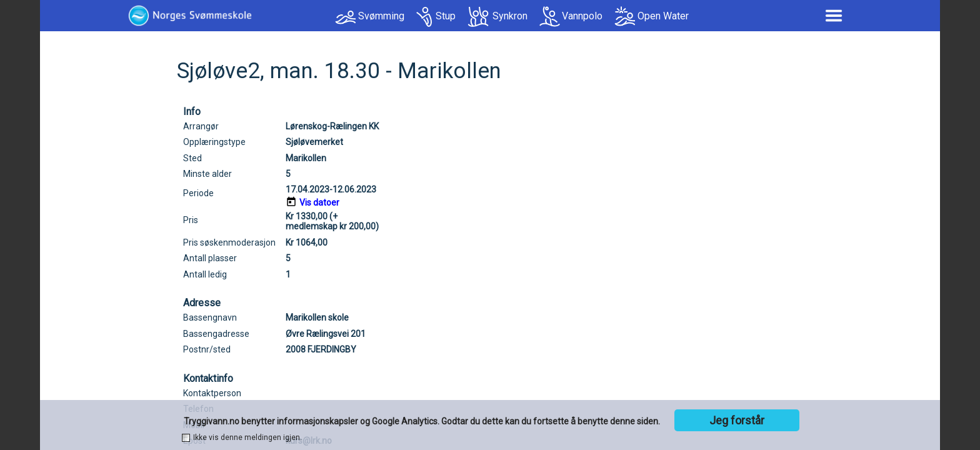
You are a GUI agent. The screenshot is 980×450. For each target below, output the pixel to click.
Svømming (381, 16)
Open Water (663, 16)
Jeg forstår (737, 420)
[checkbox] (186, 438)
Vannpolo (582, 16)
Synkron (510, 16)
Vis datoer (319, 202)
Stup (446, 16)
